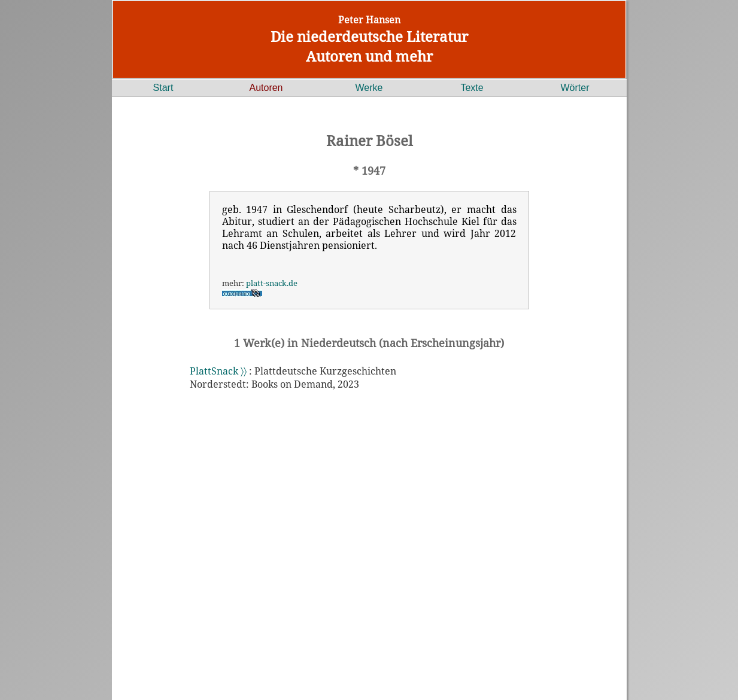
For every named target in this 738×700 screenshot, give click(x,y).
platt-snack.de (272, 283)
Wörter (575, 88)
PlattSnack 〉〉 (218, 371)
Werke (369, 88)
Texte (472, 88)
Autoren (266, 88)
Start (163, 88)
